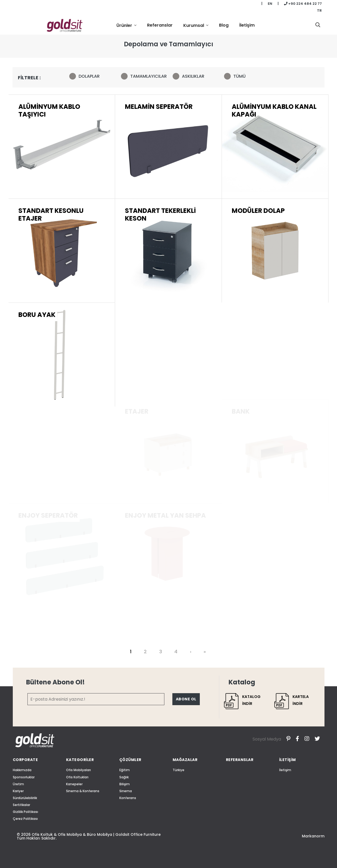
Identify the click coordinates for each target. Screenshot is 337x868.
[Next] (191, 652)
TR (319, 11)
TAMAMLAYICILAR (143, 76)
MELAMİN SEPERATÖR (159, 111)
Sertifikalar (21, 805)
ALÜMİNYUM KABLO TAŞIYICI (49, 112)
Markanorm (313, 836)
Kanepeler (74, 784)
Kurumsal (194, 25)
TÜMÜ (237, 76)
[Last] (205, 652)
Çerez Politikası (25, 819)
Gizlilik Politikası (25, 812)
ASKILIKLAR (190, 76)
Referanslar (160, 25)
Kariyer (18, 791)
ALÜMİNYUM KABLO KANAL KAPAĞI (274, 119)
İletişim (247, 25)
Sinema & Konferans (83, 791)
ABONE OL (186, 699)
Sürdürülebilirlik (25, 798)
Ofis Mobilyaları (78, 770)
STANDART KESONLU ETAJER (51, 300)
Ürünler (125, 25)
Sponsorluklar (24, 777)
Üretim (18, 784)
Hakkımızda (22, 770)
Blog (224, 25)
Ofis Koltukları (77, 777)
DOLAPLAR (86, 76)
